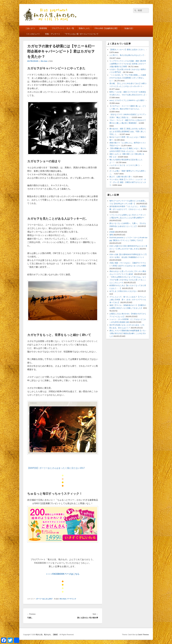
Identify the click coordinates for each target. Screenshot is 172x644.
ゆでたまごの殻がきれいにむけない (123, 291)
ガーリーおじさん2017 (44, 599)
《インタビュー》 (33, 34)
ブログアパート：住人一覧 (63, 28)
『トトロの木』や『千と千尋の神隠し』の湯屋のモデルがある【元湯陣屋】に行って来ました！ (128, 78)
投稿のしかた (84, 28)
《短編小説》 (129, 28)
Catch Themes (143, 635)
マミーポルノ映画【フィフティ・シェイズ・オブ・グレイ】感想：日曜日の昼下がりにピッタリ (128, 182)
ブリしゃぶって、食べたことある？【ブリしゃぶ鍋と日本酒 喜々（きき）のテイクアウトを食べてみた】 (128, 300)
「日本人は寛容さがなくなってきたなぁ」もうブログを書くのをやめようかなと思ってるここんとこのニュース (128, 280)
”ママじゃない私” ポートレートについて (82, 34)
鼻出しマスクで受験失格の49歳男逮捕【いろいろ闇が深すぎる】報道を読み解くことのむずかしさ (128, 333)
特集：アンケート (53, 34)
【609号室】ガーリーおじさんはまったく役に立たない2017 (56, 468)
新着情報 (43, 28)
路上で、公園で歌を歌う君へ (121, 177)
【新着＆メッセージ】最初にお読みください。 (128, 50)
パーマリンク (71, 599)
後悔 (111, 235)
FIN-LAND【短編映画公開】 (106, 28)
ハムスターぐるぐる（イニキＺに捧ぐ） (125, 165)
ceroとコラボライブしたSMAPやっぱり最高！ (127, 100)
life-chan (44, 61)
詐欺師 (112, 232)
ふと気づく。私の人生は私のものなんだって (127, 55)
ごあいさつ (30, 28)
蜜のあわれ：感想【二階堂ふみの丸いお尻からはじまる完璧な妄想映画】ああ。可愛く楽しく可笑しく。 (128, 131)
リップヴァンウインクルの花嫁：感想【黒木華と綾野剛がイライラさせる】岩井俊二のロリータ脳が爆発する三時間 (128, 64)
